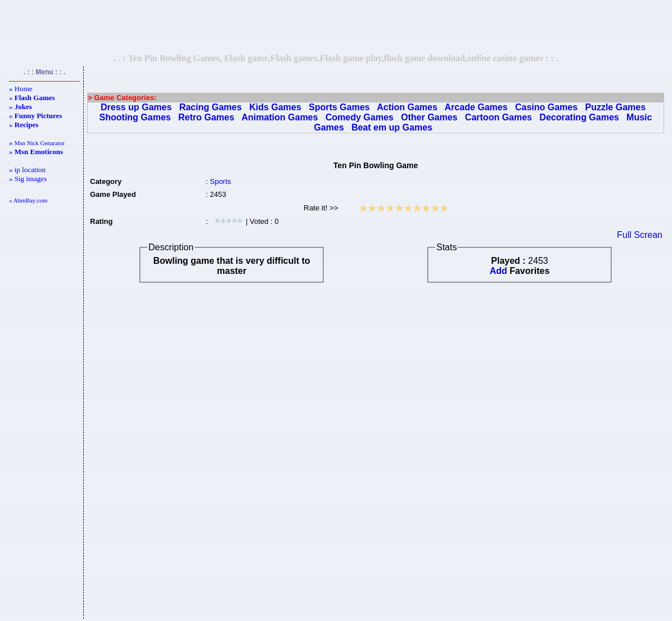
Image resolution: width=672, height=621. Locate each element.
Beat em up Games (392, 127)
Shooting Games (135, 117)
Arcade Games (476, 107)
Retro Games (206, 117)
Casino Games (546, 107)
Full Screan (640, 235)
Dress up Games (136, 107)
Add (499, 271)
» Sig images (28, 179)
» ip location (27, 170)
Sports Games (339, 107)
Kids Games (275, 107)
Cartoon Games (499, 117)
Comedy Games (360, 117)
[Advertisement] (336, 26)
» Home (21, 89)
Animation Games (279, 117)
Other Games (429, 117)
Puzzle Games (615, 107)
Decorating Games (579, 117)
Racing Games (211, 107)
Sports (220, 181)
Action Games (407, 107)
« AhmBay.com (28, 200)
